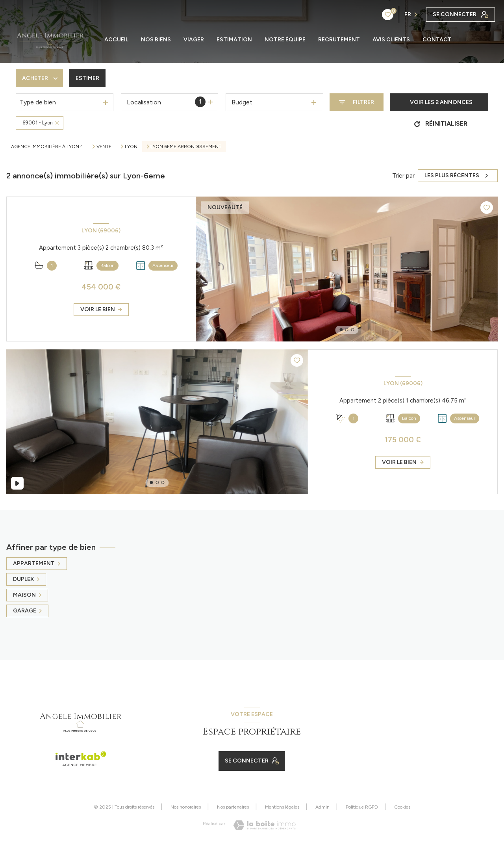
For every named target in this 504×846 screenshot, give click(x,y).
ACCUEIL (116, 40)
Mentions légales (282, 807)
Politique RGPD (362, 807)
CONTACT (437, 40)
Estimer (87, 78)
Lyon (131, 147)
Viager (194, 40)
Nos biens (156, 40)
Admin (322, 807)
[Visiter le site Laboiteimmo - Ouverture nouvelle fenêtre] (264, 825)
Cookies (402, 807)
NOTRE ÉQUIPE (285, 40)
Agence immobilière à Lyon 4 (47, 147)
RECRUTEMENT (339, 40)
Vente (104, 147)
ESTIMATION (234, 40)
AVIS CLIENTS (391, 40)
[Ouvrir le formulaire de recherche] (357, 102)
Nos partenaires (233, 807)
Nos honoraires (186, 807)
